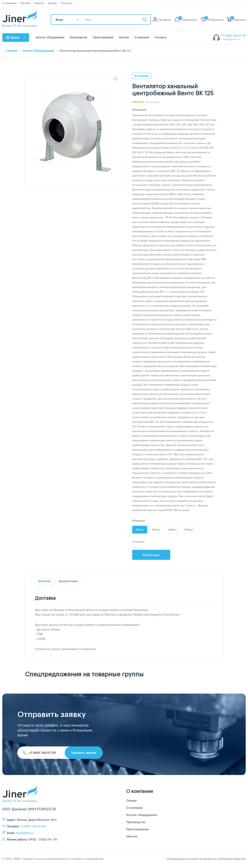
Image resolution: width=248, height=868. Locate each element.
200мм (140, 530)
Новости (39, 3)
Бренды (52, 3)
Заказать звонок (82, 754)
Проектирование (103, 37)
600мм (172, 530)
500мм (156, 530)
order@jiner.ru (231, 39)
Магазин (25, 3)
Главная (12, 51)
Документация (79, 582)
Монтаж (124, 37)
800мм (189, 530)
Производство (78, 37)
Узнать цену (151, 555)
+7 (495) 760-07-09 (234, 36)
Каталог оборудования (50, 37)
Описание (48, 582)
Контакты (67, 3)
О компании (9, 3)
